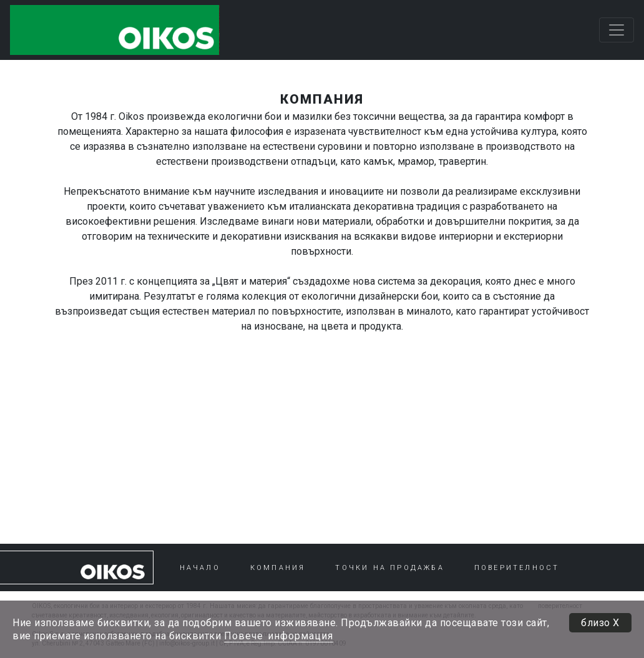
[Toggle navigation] (617, 30)
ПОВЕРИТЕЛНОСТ (517, 568)
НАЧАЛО (200, 568)
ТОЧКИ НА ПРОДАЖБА (389, 568)
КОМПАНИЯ (278, 568)
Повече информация (279, 636)
